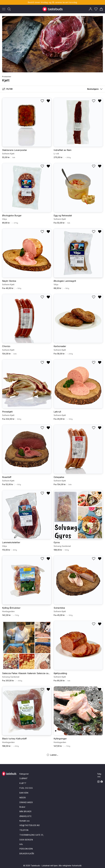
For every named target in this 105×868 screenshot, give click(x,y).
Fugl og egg (26, 788)
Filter (7, 89)
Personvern (26, 849)
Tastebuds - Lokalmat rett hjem (44, 866)
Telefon (24, 830)
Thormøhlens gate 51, (32, 835)
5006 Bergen (26, 840)
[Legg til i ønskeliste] (42, 101)
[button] (94, 89)
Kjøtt (23, 783)
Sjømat (24, 778)
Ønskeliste (26, 816)
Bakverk (24, 793)
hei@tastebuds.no (30, 825)
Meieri (23, 798)
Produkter (7, 77)
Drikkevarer (26, 802)
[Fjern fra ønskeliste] (48, 101)
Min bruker (25, 811)
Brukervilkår (27, 854)
